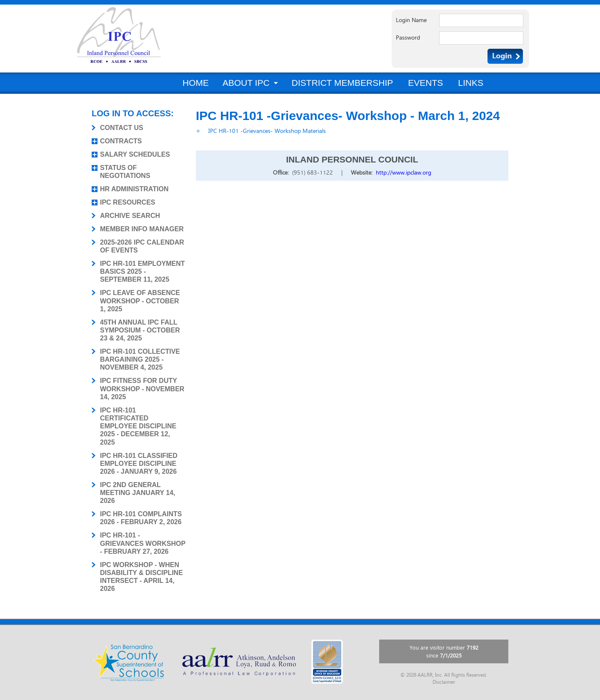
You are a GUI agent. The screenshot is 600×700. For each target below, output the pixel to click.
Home (196, 83)
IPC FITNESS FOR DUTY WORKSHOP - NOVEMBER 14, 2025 (142, 389)
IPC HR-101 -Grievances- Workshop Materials (267, 131)
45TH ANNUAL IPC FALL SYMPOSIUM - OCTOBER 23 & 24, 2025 (140, 330)
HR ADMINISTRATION (134, 189)
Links (471, 83)
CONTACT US (122, 128)
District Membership (342, 83)
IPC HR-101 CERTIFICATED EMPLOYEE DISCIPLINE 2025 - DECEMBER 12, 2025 (138, 426)
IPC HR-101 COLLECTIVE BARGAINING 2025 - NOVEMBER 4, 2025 (140, 359)
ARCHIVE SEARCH (130, 216)
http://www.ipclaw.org (404, 172)
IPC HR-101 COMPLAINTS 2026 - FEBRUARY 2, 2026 (141, 518)
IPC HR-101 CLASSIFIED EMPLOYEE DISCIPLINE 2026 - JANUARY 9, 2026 (139, 464)
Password (408, 37)
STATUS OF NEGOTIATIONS (125, 172)
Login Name (411, 20)
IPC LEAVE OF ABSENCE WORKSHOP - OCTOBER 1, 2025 (140, 301)
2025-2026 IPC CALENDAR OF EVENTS (142, 246)
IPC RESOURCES (127, 202)
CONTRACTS (121, 141)
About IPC (246, 83)
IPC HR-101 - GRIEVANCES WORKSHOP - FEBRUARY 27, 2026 (143, 543)
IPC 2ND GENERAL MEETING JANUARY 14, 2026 (137, 493)
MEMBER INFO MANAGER (142, 229)
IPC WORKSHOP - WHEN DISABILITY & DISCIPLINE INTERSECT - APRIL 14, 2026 (141, 577)
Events (425, 83)
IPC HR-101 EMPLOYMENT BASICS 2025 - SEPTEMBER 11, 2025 (142, 271)
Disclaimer (444, 682)
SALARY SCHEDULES (135, 154)
